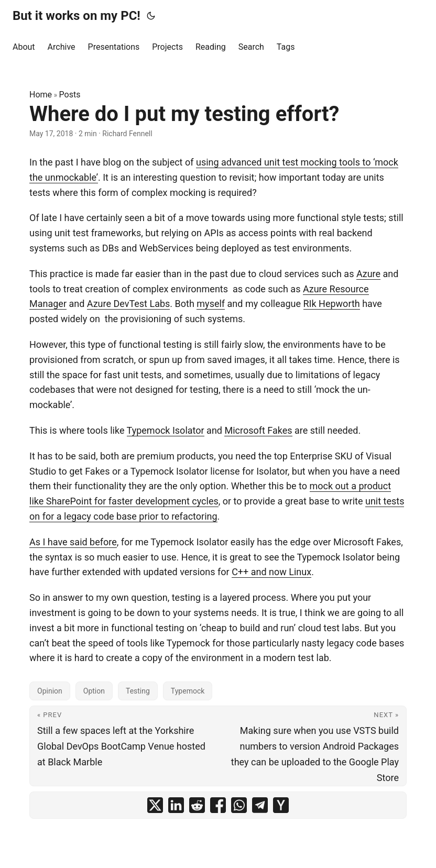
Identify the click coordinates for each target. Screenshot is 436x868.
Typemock (188, 691)
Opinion (50, 691)
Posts (70, 95)
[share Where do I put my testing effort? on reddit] (197, 805)
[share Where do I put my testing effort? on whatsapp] (239, 805)
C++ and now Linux (271, 572)
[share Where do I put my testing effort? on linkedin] (176, 805)
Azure (368, 274)
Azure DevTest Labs (129, 304)
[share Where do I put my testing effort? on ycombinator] (281, 805)
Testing (138, 691)
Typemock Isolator (166, 430)
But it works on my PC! (77, 16)
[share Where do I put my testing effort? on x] (155, 805)
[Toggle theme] (151, 16)
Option (94, 691)
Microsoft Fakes (258, 430)
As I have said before (73, 542)
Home (41, 95)
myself (211, 304)
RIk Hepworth (332, 304)
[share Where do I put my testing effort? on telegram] (260, 805)
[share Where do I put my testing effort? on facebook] (218, 805)
